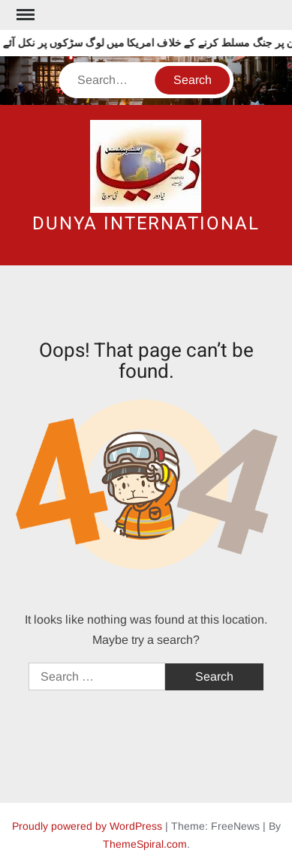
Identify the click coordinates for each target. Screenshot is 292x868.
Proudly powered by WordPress (87, 826)
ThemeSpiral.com (145, 844)
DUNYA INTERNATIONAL (146, 224)
